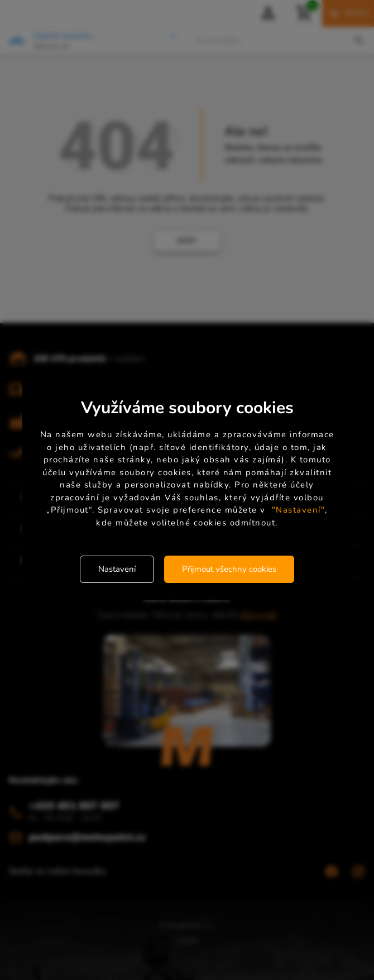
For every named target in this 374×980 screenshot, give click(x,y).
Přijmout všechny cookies (229, 569)
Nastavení (117, 569)
